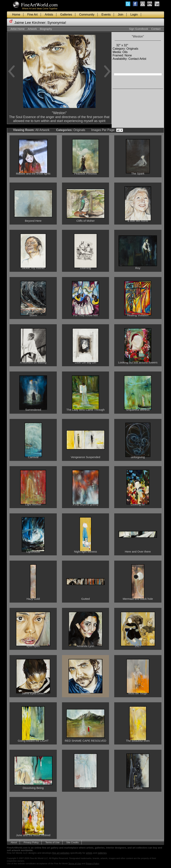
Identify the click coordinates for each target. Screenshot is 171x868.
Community (87, 15)
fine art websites (61, 853)
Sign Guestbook (138, 29)
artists (89, 853)
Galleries (66, 15)
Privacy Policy (31, 842)
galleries (102, 853)
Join (121, 15)
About (14, 842)
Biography (46, 29)
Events (106, 15)
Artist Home (18, 29)
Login (134, 15)
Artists (49, 15)
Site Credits (72, 842)
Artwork (32, 29)
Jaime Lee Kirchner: (30, 23)
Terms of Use (52, 842)
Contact (156, 29)
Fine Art (32, 15)
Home (16, 15)
